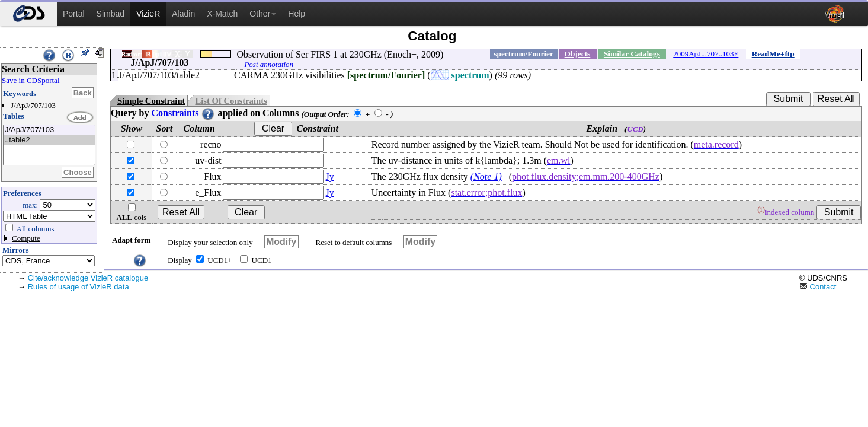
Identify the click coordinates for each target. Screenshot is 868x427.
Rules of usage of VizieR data (79, 287)
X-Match (222, 14)
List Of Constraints (231, 101)
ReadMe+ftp (773, 54)
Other (263, 14)
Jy (330, 176)
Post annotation (269, 64)
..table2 (49, 140)
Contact (818, 287)
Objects (578, 54)
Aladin (183, 14)
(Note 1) (486, 176)
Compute (26, 238)
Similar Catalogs (632, 54)
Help (297, 14)
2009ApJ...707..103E (706, 54)
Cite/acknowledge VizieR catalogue (88, 278)
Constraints (183, 113)
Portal (74, 14)
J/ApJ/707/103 (49, 130)
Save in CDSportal (31, 80)
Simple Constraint (151, 101)
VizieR (148, 14)
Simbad (110, 14)
